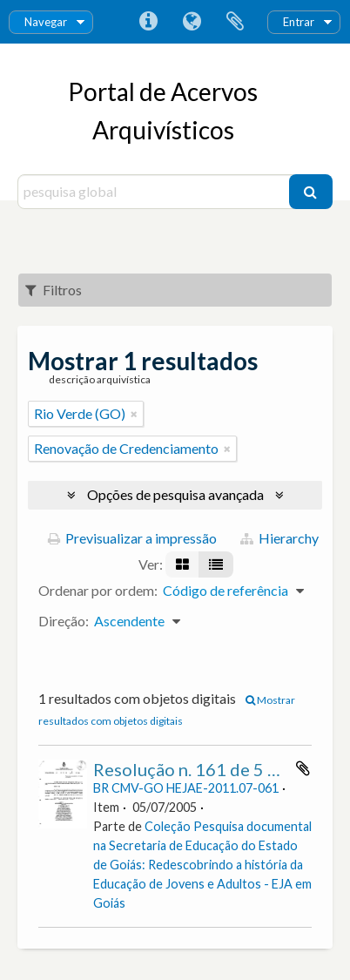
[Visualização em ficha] (182, 564)
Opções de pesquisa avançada (175, 494)
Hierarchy (279, 538)
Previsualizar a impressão (132, 538)
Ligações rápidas (148, 22)
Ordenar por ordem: (98, 590)
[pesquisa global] (155, 192)
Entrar (299, 22)
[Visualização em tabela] (216, 564)
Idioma (192, 22)
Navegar (46, 22)
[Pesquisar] (311, 192)
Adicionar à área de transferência (303, 768)
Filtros (54, 290)
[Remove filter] (134, 414)
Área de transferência (235, 22)
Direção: (64, 621)
